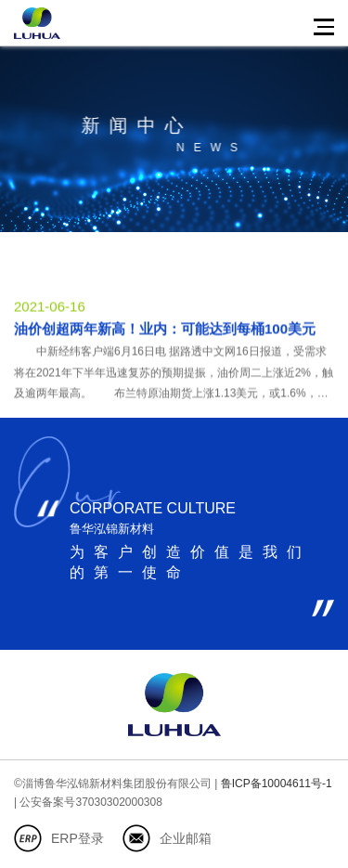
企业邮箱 (186, 838)
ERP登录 (77, 838)
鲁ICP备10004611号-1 (277, 784)
